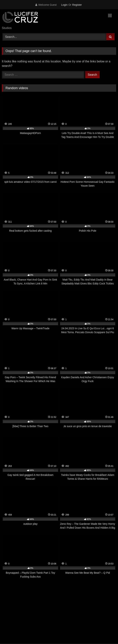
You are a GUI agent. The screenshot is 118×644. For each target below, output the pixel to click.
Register (77, 5)
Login (64, 5)
